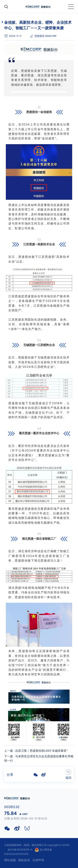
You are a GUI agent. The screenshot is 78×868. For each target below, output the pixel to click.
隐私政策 (24, 860)
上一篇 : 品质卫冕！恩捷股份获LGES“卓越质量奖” (36, 751)
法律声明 (38, 860)
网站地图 (10, 860)
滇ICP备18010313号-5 (20, 850)
